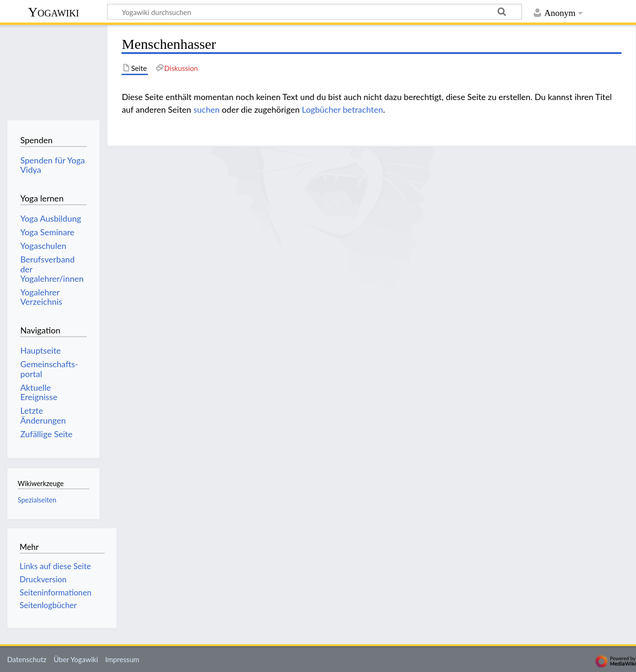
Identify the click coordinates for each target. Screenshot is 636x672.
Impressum (122, 659)
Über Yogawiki (76, 659)
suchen (207, 109)
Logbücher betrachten (342, 109)
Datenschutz (27, 659)
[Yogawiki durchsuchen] (314, 12)
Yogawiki (54, 12)
